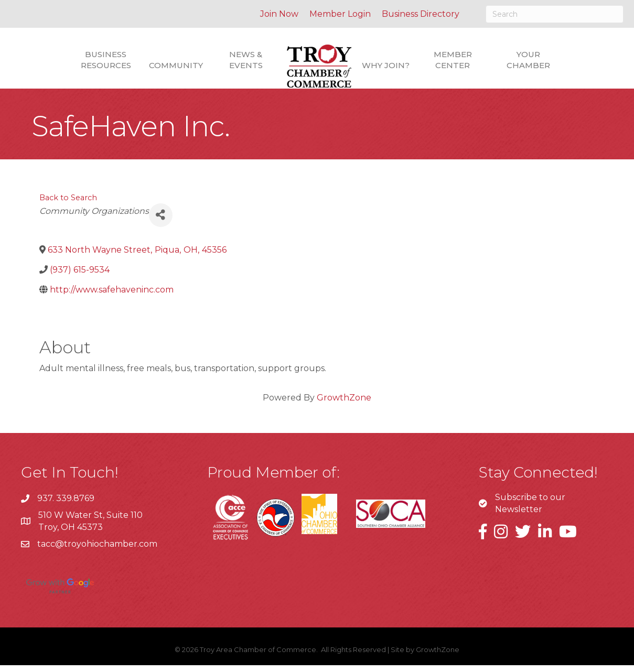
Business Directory (421, 14)
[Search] (555, 14)
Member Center (453, 60)
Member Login (340, 14)
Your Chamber (528, 60)
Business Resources (106, 60)
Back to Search (68, 204)
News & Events (246, 60)
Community (176, 65)
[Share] (161, 222)
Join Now (279, 14)
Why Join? (386, 65)
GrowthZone (344, 404)
